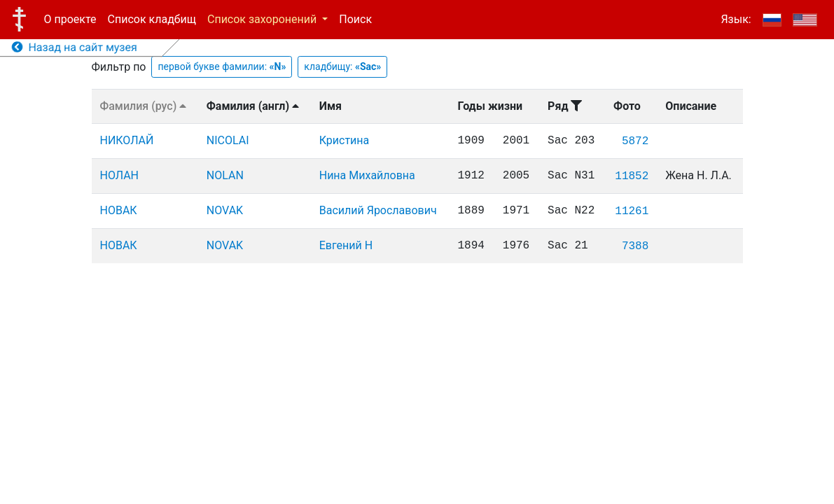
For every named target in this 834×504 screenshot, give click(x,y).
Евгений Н (346, 245)
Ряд (565, 106)
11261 (632, 211)
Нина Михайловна (367, 175)
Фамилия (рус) (144, 106)
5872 (635, 141)
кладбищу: (342, 66)
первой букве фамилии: (222, 66)
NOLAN (225, 175)
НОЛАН (120, 175)
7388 (635, 246)
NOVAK (225, 210)
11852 (632, 176)
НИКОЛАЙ (127, 140)
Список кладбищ (152, 19)
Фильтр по (119, 67)
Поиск (355, 19)
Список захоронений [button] (263, 19)
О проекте (70, 19)
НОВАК (119, 210)
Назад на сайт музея (75, 47)
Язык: (736, 19)
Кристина (345, 140)
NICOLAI (228, 140)
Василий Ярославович (378, 210)
